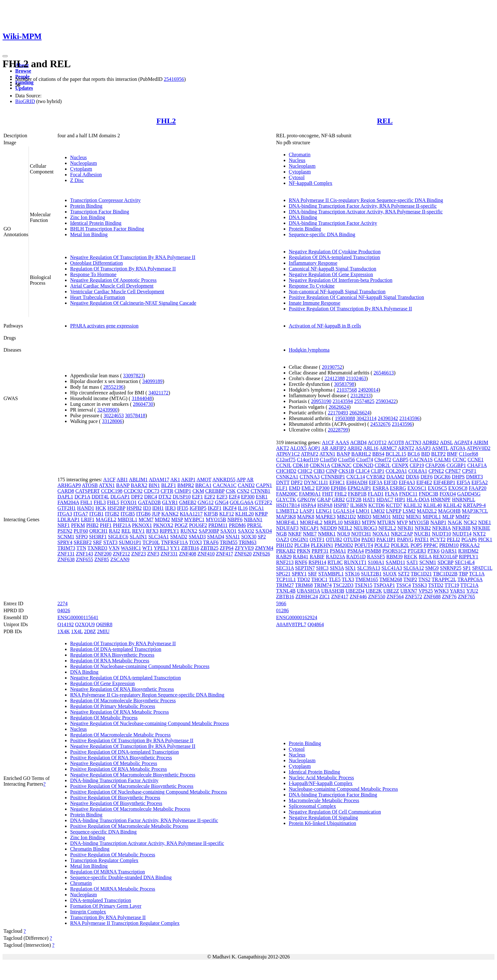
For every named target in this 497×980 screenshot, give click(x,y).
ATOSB (90, 485)
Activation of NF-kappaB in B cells (325, 326)
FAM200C (287, 494)
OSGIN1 (299, 539)
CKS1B (346, 471)
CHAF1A (477, 465)
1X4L (77, 631)
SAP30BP (209, 531)
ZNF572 (414, 597)
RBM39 (395, 557)
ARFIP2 (338, 448)
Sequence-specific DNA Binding (322, 234)
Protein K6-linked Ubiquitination (322, 823)
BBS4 (378, 454)
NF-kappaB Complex (310, 183)
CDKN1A (320, 465)
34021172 (158, 393)
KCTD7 (394, 505)
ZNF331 (169, 554)
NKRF (295, 534)
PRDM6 (237, 525)
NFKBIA (441, 528)
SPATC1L (482, 568)
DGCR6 (442, 477)
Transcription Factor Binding (100, 212)
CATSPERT (88, 491)
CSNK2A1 (287, 477)
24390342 (388, 418)
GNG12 (206, 502)
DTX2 (165, 497)
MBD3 (364, 517)
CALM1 (442, 460)
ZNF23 (139, 554)
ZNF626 (261, 554)
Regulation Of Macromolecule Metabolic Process (120, 735)
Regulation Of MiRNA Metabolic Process (113, 889)
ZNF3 (153, 554)
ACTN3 (413, 442)
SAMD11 (396, 562)
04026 (64, 610)
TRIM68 (304, 585)
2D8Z (90, 631)
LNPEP (394, 511)
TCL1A (477, 574)
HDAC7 (385, 500)
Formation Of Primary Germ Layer (106, 906)
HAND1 (86, 508)
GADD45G (469, 494)
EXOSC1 (417, 488)
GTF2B (354, 500)
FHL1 (86, 502)
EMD (295, 488)
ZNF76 (449, 597)
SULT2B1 (371, 574)
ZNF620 (243, 554)
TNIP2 (410, 579)
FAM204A (68, 502)
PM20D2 (344, 545)
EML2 (308, 488)
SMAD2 (179, 537)
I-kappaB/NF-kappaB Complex (321, 783)
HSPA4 (309, 505)
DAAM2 (395, 477)
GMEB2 (188, 502)
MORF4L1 (287, 522)
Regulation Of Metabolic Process (104, 718)
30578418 (135, 415)
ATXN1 (107, 485)
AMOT (204, 480)
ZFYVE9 (244, 548)
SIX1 (351, 568)
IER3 (171, 508)
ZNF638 (66, 559)
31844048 (142, 398)
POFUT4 (364, 545)
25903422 (386, 401)
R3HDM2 (468, 551)
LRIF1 (88, 519)
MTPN (369, 522)
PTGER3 (417, 551)
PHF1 (106, 525)
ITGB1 (97, 514)
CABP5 (400, 460)
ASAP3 (423, 448)
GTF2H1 (67, 508)
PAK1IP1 (386, 539)
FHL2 (166, 121)
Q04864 (316, 624)
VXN (114, 548)
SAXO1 (229, 531)
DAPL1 (65, 497)
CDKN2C (341, 465)
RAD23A (335, 557)
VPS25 (426, 591)
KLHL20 (245, 514)
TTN (81, 548)
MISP (177, 519)
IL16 (243, 508)
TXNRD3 (97, 548)
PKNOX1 (142, 525)
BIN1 (154, 485)
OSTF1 (317, 539)
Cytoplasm (81, 169)
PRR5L (254, 525)
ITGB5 (128, 514)
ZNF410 (206, 554)
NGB (281, 534)
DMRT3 (474, 477)
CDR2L (383, 465)
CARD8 (66, 491)
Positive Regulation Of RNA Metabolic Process (118, 769)
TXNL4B (286, 591)
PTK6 (434, 551)
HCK (101, 508)
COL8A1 (418, 471)
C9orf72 (383, 460)
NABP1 (439, 522)
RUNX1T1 (355, 562)
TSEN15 (364, 585)
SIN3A (337, 568)
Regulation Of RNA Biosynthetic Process (112, 655)
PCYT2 (438, 539)
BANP (123, 485)
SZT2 (404, 574)
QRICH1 (99, 531)
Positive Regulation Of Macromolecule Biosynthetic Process (132, 786)
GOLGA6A (242, 502)
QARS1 (449, 551)
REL (385, 121)
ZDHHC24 (307, 597)
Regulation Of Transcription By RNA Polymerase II (123, 269)
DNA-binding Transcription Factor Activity (333, 223)
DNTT (283, 482)
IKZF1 (215, 508)
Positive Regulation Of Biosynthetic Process (115, 798)
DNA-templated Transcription (100, 900)
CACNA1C (225, 485)
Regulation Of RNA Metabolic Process (110, 661)
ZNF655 (84, 559)
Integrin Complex (88, 912)
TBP (463, 574)
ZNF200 (103, 554)
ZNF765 (466, 597)
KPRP (261, 514)
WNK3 (441, 591)
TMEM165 (367, 579)
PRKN (303, 551)
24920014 (368, 390)
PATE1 (422, 539)
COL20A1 (397, 471)
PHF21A (122, 525)
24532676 (380, 424)
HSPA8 (325, 505)
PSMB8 (373, 551)
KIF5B (211, 514)
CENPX (400, 465)
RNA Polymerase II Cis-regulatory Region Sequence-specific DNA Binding (366, 200)
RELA (425, 557)
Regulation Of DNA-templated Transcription (334, 257)
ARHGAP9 (69, 485)
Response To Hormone (93, 274)
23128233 (361, 396)
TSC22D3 (343, 585)
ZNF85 (102, 559)
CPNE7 (453, 471)
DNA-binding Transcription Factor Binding (333, 795)
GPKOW (307, 500)
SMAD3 (197, 537)
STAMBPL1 (331, 574)
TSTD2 (436, 585)
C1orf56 (346, 460)
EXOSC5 (437, 488)
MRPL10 (333, 522)
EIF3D (390, 482)
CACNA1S (421, 460)
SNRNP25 (451, 568)
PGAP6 (469, 539)
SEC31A (285, 568)
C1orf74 (365, 460)
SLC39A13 (369, 568)
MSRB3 (352, 522)
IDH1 (158, 508)
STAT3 (110, 542)
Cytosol (297, 177)
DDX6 (413, 477)
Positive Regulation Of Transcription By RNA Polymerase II (350, 309)
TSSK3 (420, 585)
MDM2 (162, 519)
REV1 (139, 531)
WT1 (148, 548)
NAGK (455, 522)
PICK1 (485, 539)
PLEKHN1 (322, 545)
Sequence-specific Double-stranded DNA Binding (121, 877)
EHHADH (357, 482)
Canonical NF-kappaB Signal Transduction (332, 269)
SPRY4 (65, 542)
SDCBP (445, 562)
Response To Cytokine (312, 286)
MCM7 (146, 519)
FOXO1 (129, 502)
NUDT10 (442, 534)
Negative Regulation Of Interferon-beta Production (341, 280)
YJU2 (472, 591)
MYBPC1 (194, 519)
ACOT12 (377, 442)
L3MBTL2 (287, 511)
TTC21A (469, 585)
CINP (332, 471)
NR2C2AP (402, 534)
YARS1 (458, 591)
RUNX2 (189, 531)
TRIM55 (229, 542)
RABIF (317, 557)
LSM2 (409, 511)
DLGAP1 (120, 497)
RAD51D (356, 557)
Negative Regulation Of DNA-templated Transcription (125, 678)
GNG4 (222, 502)
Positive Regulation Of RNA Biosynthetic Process (121, 758)
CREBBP (215, 491)
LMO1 (363, 511)
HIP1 (400, 500)
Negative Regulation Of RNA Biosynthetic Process (122, 689)
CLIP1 (378, 471)
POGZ (181, 525)
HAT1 (369, 500)
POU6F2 (198, 525)
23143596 (410, 418)
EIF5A (464, 482)
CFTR (167, 491)
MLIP (448, 517)
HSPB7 (341, 505)
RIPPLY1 (170, 531)
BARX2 (139, 485)
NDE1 (484, 522)
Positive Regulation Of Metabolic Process (113, 855)
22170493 (338, 413)
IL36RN (359, 505)
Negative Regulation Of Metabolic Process (114, 763)
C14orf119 (308, 460)
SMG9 (432, 568)
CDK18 (300, 465)
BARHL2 (361, 454)
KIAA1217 (191, 514)
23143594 (343, 401)
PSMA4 (356, 551)
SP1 (467, 568)
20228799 (338, 430)
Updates (24, 88)
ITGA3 (65, 514)
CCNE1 (476, 460)
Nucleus (78, 157)
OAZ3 (283, 539)
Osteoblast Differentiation (96, 263)
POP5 (416, 545)
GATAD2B (150, 502)
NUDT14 (462, 534)
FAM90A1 (310, 494)
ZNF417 (224, 554)
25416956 (174, 79)
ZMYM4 (264, 548)
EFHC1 (337, 482)
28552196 (113, 387)
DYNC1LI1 (316, 482)
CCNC (459, 460)
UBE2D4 (355, 591)
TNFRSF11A (174, 542)
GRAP (324, 500)
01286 (282, 610)
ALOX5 (298, 448)
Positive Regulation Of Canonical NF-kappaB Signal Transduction (356, 297)
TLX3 (348, 579)
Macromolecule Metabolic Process (324, 800)
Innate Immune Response (315, 303)
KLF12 (227, 514)
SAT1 (412, 562)
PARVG (405, 539)
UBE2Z (391, 591)
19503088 (345, 418)
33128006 (112, 421)
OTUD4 (352, 539)
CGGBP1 (456, 465)
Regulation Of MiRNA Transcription (107, 872)
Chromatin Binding (90, 849)
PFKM (78, 525)
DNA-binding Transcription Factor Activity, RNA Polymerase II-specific (363, 206)
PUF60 (81, 531)
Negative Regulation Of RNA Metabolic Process (119, 712)
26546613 (384, 373)
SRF (97, 542)
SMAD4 (216, 537)
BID (426, 454)
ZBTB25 (209, 548)
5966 (281, 604)
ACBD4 (358, 442)
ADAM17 (159, 480)
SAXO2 (246, 531)
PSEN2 (65, 531)
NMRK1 (327, 534)
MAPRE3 (326, 517)
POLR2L (400, 545)
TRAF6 (211, 542)
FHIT (328, 494)
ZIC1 (325, 597)
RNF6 (301, 562)
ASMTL (440, 448)
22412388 (335, 378)
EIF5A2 (480, 482)
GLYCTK (286, 500)
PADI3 (368, 539)
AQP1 (314, 448)
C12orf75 (286, 460)
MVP (402, 522)
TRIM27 (285, 585)
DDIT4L (100, 497)
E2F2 (210, 497)
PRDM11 (218, 525)
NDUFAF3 (287, 528)
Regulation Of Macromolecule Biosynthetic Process (123, 701)
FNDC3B (428, 494)
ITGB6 (143, 514)
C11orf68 (469, 454)
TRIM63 (248, 542)
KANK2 (170, 514)
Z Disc (77, 180)
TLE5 (335, 579)
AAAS (342, 442)
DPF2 (137, 497)
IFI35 (183, 508)
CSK (231, 491)
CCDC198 (112, 491)
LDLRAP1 (68, 519)
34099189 (152, 381)
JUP (156, 514)
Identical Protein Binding (96, 223)
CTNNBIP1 (333, 477)
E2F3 (222, 497)
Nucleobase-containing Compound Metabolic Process (343, 789)
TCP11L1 (286, 579)
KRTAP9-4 (474, 505)
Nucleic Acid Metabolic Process (321, 778)
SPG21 (283, 574)
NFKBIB (461, 528)
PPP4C (431, 545)
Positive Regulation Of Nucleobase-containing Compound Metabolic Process (148, 792)
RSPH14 (317, 562)
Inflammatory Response (313, 263)
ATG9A (458, 448)
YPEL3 (161, 548)
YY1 (175, 548)
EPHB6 (339, 488)
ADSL (446, 442)
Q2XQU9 (85, 624)
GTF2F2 (263, 502)
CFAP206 (435, 465)
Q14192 (66, 624)
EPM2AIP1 (359, 488)
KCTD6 (377, 505)
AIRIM (481, 442)
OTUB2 (334, 539)
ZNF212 (121, 554)
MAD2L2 (427, 511)
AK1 (175, 480)
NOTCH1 (361, 534)
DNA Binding (303, 217)
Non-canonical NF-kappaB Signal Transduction (337, 292)
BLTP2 (438, 454)
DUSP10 (182, 497)
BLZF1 (168, 485)
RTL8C (335, 562)
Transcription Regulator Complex (104, 860)
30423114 (366, 418)
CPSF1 (469, 471)
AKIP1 (188, 480)
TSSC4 (403, 585)
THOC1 (319, 579)
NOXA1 (381, 534)
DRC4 (151, 497)
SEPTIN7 (305, 568)
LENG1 (324, 511)
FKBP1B (357, 494)
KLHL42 (452, 505)
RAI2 (114, 531)
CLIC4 (363, 471)
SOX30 (249, 537)
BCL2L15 (396, 454)
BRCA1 (203, 485)
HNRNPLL (464, 500)
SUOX (390, 574)
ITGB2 (112, 514)
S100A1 (376, 562)
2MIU (103, 631)
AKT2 (283, 448)
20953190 (321, 401)
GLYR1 (170, 502)
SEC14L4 (465, 562)
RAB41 (301, 557)
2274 (62, 604)
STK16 (352, 574)
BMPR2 (186, 485)
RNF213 (285, 562)
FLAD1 (376, 494)
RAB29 (284, 557)
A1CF (110, 480)
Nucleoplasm (83, 163)
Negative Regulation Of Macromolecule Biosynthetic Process (133, 775)
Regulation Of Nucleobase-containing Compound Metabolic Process (140, 666)
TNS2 (424, 579)
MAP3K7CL (475, 511)
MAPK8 (306, 517)
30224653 (113, 415)
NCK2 (470, 522)
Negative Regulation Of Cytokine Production (335, 252)
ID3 (147, 508)
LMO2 (378, 511)
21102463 (356, 378)
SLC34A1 (159, 537)
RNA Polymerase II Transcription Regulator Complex (125, 923)
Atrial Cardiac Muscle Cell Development (112, 286)
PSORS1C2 (394, 551)
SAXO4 (264, 531)
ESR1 (262, 497)
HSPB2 (134, 508)
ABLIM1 (139, 480)
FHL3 (100, 502)
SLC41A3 (392, 568)
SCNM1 (66, 537)
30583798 (344, 384)
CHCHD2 (286, 471)
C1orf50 (328, 460)
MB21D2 (346, 517)
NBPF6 (235, 519)
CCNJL (284, 465)
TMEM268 (391, 579)
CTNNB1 (261, 491)
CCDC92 (133, 491)
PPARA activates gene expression (104, 326)
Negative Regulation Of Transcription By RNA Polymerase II (133, 257)
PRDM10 (449, 545)
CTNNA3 (310, 477)
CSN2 (243, 491)
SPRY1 (299, 574)
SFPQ (82, 537)
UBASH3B (333, 591)
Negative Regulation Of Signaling (323, 818)
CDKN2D (363, 465)
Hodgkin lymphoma (309, 350)
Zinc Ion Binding (87, 217)
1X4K (64, 631)
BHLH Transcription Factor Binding (107, 229)
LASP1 (307, 511)
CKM (198, 491)
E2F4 (234, 497)
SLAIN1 (138, 537)
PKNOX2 (163, 525)
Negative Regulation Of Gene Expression (331, 274)
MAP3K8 (286, 517)
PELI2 (454, 539)
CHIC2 (305, 471)
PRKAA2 (470, 545)
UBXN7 (409, 591)
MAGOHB (449, 511)
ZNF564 (395, 597)
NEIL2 (345, 528)
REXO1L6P (445, 557)
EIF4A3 (407, 482)
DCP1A (82, 497)
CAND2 (246, 485)
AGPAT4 (463, 442)
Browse (23, 71)
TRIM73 (66, 548)
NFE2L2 (387, 528)
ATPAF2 (310, 454)
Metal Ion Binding (89, 234)
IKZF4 (230, 508)
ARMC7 (388, 448)
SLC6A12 (413, 568)
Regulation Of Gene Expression (102, 683)
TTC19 (452, 585)
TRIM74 (323, 585)
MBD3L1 (127, 519)
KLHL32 (413, 505)
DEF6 (427, 477)
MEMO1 (382, 517)
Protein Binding (86, 206)
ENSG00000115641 (78, 617)
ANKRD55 (224, 480)
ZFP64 (227, 548)
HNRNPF (441, 500)
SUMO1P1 (130, 542)
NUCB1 (422, 534)
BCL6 (414, 454)
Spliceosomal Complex (312, 806)
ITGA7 (81, 514)
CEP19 (417, 465)
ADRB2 (430, 442)
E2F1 (198, 497)
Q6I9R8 (104, 624)
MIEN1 (413, 517)
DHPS (458, 477)
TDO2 (303, 579)
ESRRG (398, 488)
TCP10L (151, 542)
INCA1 (257, 508)
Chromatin (300, 155)
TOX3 (195, 542)
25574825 (364, 401)
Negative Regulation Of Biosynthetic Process (116, 803)
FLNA (391, 494)
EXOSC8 (458, 488)
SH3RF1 (98, 537)
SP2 (262, 537)
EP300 (248, 497)
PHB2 (92, 525)
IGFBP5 (198, 508)
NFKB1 (406, 528)
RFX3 (152, 531)
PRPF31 (320, 551)
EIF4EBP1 (444, 482)
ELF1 (282, 488)
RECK (411, 557)
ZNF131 (66, 554)
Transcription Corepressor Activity (105, 200)
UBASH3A (308, 591)
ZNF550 (377, 597)
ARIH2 (355, 448)
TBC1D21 (421, 574)
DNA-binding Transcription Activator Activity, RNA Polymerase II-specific (366, 212)
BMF (452, 454)
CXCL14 (356, 477)
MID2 (398, 517)
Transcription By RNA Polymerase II (108, 917)
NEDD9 (328, 528)
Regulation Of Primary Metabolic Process (113, 706)
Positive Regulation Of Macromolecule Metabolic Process (129, 826)
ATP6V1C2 (288, 454)
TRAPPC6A (470, 579)
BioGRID (25, 101)
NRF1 (64, 525)
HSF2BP (116, 508)
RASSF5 (376, 557)
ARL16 (371, 448)
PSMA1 (338, 551)
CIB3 (319, 471)
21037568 (347, 390)
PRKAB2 (286, 551)
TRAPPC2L (444, 579)
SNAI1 (233, 537)
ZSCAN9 (120, 559)
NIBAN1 (253, 519)
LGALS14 (344, 511)
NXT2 (479, 534)
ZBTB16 (190, 548)
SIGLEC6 (118, 537)
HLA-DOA (418, 500)
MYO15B (216, 519)
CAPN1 (264, 485)
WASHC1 (131, 548)
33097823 (133, 376)
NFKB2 (423, 528)
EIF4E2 (424, 482)
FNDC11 (408, 494)
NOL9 (343, 534)
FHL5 (113, 502)
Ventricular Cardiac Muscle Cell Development (117, 292)
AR (250, 480)
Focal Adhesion (86, 175)
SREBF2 (83, 542)
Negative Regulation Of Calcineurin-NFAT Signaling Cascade (133, 303)
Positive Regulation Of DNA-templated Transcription (124, 752)
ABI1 (122, 480)
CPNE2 (436, 471)
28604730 (143, 404)
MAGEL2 (106, 519)
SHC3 (322, 568)
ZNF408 (188, 554)
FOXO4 (448, 494)
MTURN (386, 522)
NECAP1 (309, 528)
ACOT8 (396, 442)
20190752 (332, 367)
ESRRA (381, 488)
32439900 (107, 410)
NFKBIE (481, 528)
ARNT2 (406, 448)
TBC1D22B (445, 574)
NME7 (310, 534)
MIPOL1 (432, 517)
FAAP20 (478, 488)
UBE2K (374, 591)
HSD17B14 (288, 505)
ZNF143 (84, 554)
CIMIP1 (183, 491)
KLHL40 (433, 505)
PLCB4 (302, 545)
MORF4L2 (311, 522)
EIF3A (376, 482)
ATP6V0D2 (479, 448)
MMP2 (463, 517)
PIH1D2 (284, 545)
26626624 (339, 407)
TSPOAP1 (384, 585)
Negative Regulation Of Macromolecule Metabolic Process (130, 809)
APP (241, 480)
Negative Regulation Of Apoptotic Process (113, 280)
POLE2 (382, 545)
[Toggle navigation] (5, 56)
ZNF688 (432, 597)
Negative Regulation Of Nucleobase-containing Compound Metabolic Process (149, 723)
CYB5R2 (376, 477)
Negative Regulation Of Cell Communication (335, 812)
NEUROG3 (365, 528)
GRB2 (338, 500)
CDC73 (152, 491)
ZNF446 (358, 597)
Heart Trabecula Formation (97, 297)
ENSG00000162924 (297, 617)
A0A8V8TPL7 (291, 624)
